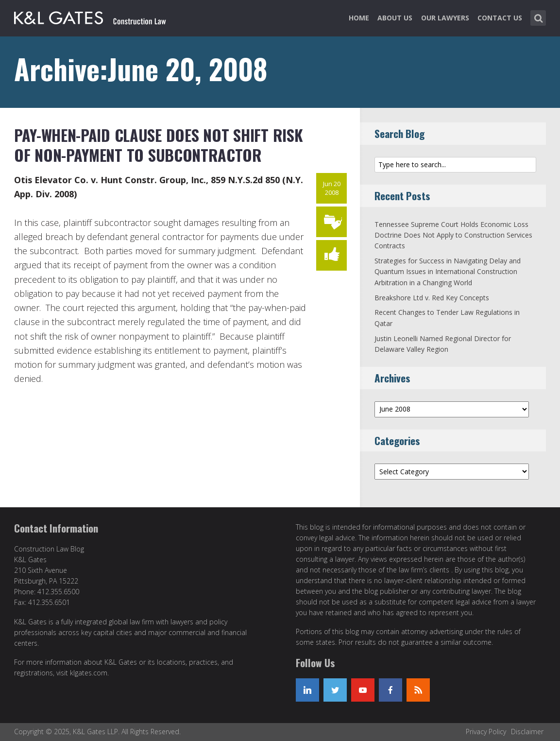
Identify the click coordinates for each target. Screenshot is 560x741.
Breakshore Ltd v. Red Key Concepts (432, 298)
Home (359, 18)
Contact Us (500, 18)
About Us (395, 18)
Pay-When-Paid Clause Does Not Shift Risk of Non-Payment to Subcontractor (159, 145)
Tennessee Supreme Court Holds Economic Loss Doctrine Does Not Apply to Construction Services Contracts (453, 235)
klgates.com (89, 673)
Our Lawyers (445, 18)
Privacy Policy (486, 732)
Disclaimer (527, 732)
